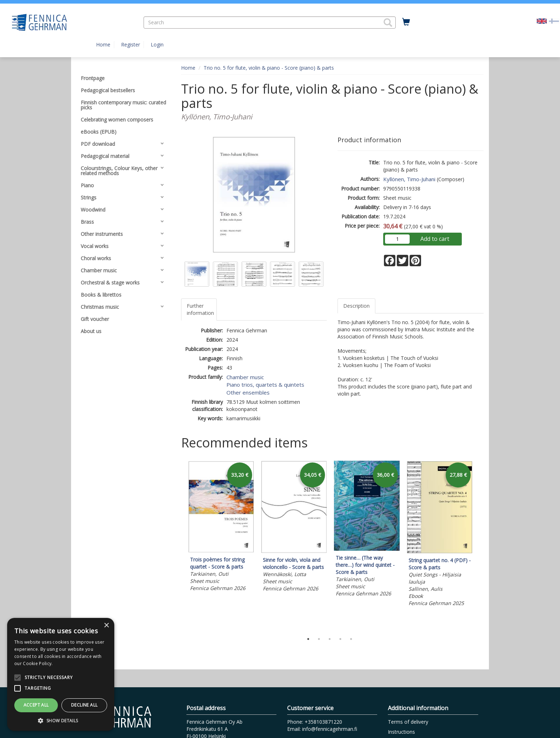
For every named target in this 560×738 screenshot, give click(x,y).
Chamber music (245, 377)
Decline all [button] (84, 705)
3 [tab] (330, 639)
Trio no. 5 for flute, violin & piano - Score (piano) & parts (269, 68)
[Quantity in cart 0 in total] (406, 22)
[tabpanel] (221, 527)
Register (131, 44)
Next (480, 545)
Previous (179, 545)
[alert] (61, 674)
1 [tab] (308, 639)
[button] (388, 23)
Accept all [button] (36, 705)
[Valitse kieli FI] (554, 21)
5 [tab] (351, 639)
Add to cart (435, 239)
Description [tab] (356, 306)
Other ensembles (248, 392)
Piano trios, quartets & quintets (265, 385)
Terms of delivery (408, 722)
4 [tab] (340, 639)
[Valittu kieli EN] (542, 21)
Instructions (401, 732)
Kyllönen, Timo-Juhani (409, 179)
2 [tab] (319, 639)
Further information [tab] (200, 309)
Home (103, 44)
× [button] (106, 626)
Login (157, 44)
